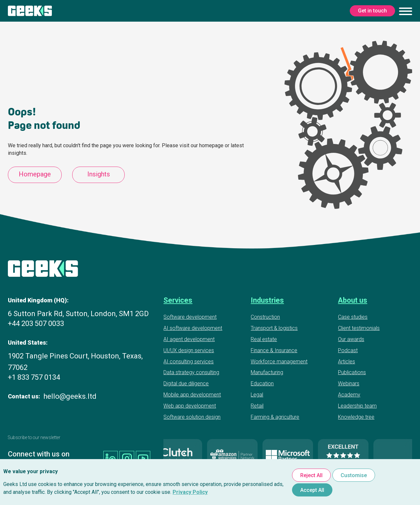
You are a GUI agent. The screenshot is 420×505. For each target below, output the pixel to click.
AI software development (193, 328)
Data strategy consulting (191, 372)
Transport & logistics (274, 328)
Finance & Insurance (274, 350)
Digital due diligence (186, 384)
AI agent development (189, 339)
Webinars (349, 384)
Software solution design (192, 417)
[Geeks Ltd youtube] (143, 457)
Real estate (264, 339)
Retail (257, 406)
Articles (346, 362)
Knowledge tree (356, 417)
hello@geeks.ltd (70, 396)
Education (262, 384)
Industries (267, 300)
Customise (354, 475)
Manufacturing (267, 372)
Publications (352, 372)
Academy (349, 395)
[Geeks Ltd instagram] (128, 457)
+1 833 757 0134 (34, 377)
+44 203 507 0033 (36, 323)
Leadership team (357, 406)
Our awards (351, 339)
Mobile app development (192, 395)
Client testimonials (359, 328)
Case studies (353, 317)
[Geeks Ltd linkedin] (113, 457)
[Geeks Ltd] (30, 11)
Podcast (348, 350)
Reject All (311, 475)
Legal (257, 395)
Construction (265, 317)
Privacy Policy (190, 492)
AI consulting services (189, 362)
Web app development (190, 406)
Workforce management (279, 362)
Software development (190, 317)
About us (353, 300)
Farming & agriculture (275, 417)
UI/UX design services (189, 350)
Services (178, 300)
